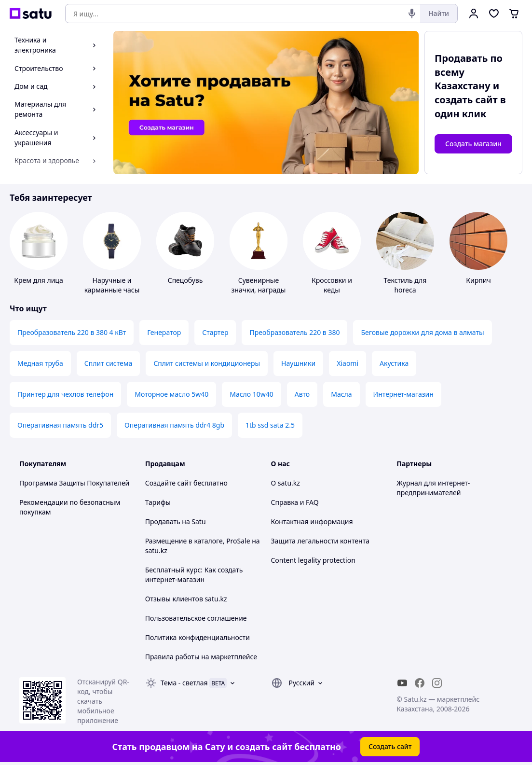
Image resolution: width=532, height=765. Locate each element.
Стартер (215, 332)
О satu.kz (286, 483)
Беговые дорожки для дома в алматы (422, 332)
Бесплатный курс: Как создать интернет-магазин (194, 575)
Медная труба (40, 363)
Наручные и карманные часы (112, 285)
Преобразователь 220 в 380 (294, 332)
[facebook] (420, 683)
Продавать (163, 522)
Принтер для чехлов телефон (65, 394)
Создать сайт (390, 746)
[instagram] (437, 683)
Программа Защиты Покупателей (74, 483)
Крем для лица (38, 280)
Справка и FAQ (295, 502)
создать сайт (466, 100)
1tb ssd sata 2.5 (270, 425)
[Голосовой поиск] (412, 14)
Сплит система (109, 363)
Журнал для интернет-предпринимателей (433, 488)
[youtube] (402, 683)
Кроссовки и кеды (332, 285)
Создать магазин (473, 144)
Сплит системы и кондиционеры (207, 363)
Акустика (394, 363)
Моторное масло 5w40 (171, 394)
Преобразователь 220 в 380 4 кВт (72, 332)
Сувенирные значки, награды (259, 285)
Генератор (164, 332)
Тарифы (158, 502)
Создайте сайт (169, 483)
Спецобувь (185, 280)
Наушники (298, 363)
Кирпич (478, 280)
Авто (302, 394)
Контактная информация (312, 522)
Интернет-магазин (403, 394)
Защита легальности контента (320, 541)
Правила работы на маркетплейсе (201, 657)
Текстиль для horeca (405, 285)
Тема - (184, 683)
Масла (341, 394)
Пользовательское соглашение (196, 618)
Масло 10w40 (252, 394)
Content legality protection (313, 560)
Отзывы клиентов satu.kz (186, 599)
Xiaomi (348, 363)
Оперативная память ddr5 (60, 425)
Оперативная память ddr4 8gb (174, 425)
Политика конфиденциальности (198, 637)
